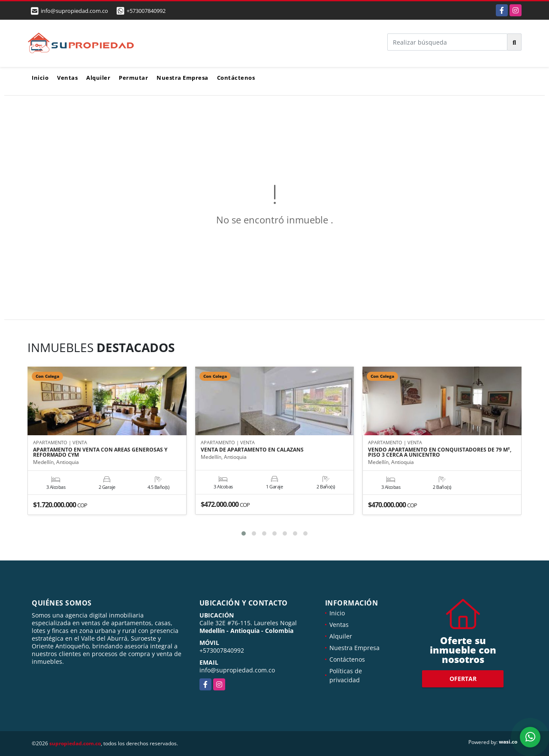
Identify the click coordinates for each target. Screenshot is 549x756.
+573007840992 (146, 11)
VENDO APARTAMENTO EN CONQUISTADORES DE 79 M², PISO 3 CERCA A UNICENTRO (440, 452)
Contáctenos (236, 78)
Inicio (40, 78)
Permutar (133, 78)
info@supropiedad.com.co (237, 670)
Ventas (67, 78)
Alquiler (98, 78)
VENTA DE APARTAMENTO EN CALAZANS (252, 450)
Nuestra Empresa (182, 78)
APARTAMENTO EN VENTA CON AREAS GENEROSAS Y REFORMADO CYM (100, 452)
